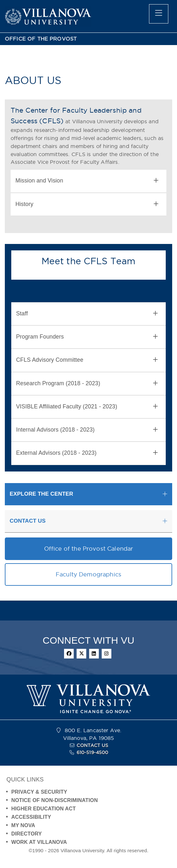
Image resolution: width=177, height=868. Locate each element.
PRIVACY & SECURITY (39, 792)
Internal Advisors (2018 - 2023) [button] (87, 430)
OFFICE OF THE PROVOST (41, 39)
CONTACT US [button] (28, 521)
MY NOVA (23, 825)
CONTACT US (92, 745)
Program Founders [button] (87, 337)
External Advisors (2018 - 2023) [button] (87, 453)
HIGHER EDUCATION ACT (43, 809)
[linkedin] (94, 654)
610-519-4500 (93, 752)
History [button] (87, 204)
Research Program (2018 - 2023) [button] (87, 383)
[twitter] (81, 654)
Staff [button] (87, 314)
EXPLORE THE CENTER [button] (41, 494)
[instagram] (107, 654)
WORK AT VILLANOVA (39, 842)
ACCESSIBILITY (31, 817)
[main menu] (159, 14)
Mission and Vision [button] (87, 181)
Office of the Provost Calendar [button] (89, 549)
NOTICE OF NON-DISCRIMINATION (55, 800)
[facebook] (69, 654)
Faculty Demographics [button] (88, 574)
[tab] (88, 181)
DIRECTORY (27, 834)
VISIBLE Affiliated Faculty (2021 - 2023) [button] (87, 407)
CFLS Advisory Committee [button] (87, 360)
